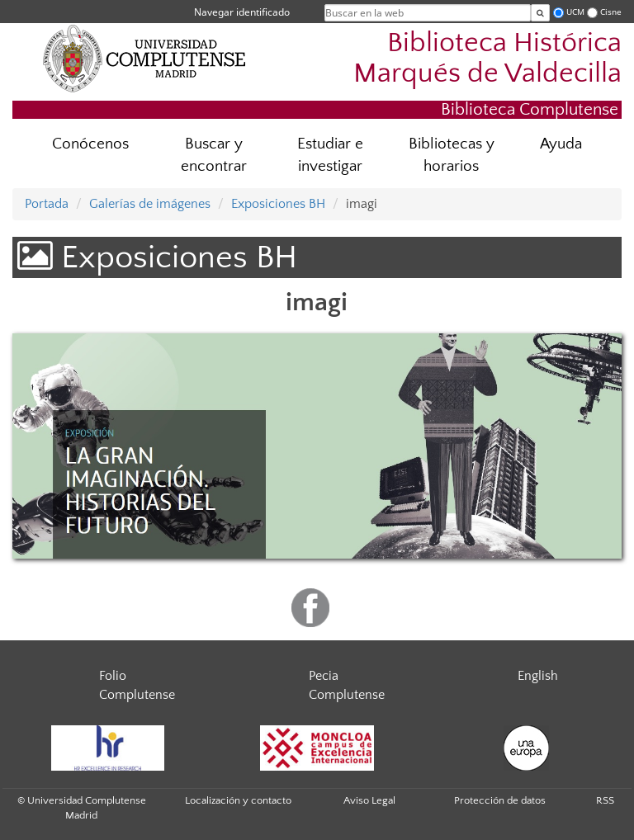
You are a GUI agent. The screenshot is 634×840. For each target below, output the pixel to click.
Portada (47, 204)
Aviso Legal (369, 800)
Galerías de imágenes (150, 204)
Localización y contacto (238, 800)
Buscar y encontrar (214, 155)
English (538, 676)
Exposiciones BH (278, 204)
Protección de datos (500, 800)
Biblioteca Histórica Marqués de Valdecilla (487, 59)
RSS (605, 800)
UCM (575, 12)
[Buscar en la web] (540, 13)
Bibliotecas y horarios (452, 155)
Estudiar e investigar (330, 155)
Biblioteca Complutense (530, 109)
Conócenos (90, 144)
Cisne (611, 12)
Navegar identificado (242, 12)
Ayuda (561, 144)
